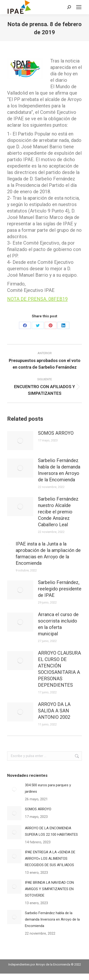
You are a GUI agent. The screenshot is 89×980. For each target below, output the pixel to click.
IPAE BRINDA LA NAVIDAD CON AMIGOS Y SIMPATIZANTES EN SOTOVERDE (49, 889)
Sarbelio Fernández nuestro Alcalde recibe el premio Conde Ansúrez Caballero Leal (58, 512)
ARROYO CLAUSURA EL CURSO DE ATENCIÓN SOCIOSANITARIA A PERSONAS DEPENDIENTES (59, 669)
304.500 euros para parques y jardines (48, 788)
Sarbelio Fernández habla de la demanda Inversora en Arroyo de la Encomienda (59, 470)
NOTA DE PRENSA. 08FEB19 (37, 299)
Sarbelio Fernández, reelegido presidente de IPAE (60, 589)
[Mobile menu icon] (79, 7)
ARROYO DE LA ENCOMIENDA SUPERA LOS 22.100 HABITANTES (51, 831)
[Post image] (20, 441)
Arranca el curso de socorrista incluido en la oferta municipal (58, 624)
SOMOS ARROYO (56, 433)
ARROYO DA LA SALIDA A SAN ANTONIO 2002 (54, 711)
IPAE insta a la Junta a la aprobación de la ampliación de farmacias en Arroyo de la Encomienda (48, 553)
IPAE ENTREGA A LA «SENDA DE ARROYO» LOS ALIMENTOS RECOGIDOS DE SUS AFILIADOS (50, 859)
